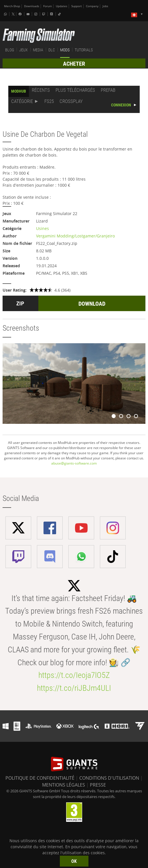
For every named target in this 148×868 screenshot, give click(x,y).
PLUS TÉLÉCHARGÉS (75, 90)
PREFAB (108, 90)
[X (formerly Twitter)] (13, 14)
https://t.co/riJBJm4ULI (74, 688)
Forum (48, 6)
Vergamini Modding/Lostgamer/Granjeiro (75, 236)
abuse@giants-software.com (74, 463)
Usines (43, 228)
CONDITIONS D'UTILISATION (109, 778)
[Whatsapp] (6, 14)
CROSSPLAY (71, 101)
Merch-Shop (12, 6)
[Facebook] (21, 14)
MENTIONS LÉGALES (64, 785)
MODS (65, 50)
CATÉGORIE (22, 101)
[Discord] (52, 14)
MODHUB (19, 91)
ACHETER (74, 64)
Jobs (105, 6)
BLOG (10, 50)
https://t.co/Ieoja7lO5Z (74, 675)
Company (92, 6)
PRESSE (98, 785)
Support (77, 6)
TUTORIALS (84, 50)
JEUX (23, 50)
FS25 (49, 101)
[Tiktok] (60, 14)
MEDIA (38, 50)
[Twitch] (44, 14)
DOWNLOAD (92, 304)
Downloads (32, 6)
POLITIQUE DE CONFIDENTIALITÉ (40, 778)
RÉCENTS (41, 90)
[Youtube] (29, 14)
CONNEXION (121, 105)
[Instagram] (36, 14)
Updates (62, 6)
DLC (52, 50)
